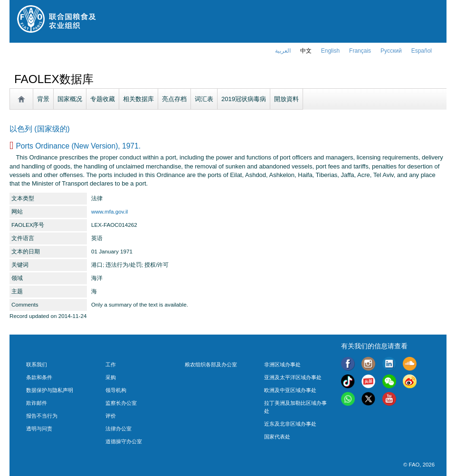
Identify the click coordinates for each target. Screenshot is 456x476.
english (330, 51)
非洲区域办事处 (282, 364)
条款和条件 (39, 377)
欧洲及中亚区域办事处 (290, 390)
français (360, 51)
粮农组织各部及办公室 (211, 364)
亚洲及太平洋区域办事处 (293, 377)
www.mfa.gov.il (109, 211)
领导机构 (116, 390)
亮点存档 (174, 99)
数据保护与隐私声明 (50, 390)
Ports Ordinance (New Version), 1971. (78, 146)
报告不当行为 (42, 416)
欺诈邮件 (37, 403)
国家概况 (70, 99)
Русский (391, 51)
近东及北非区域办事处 (290, 424)
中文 (306, 51)
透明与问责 (39, 429)
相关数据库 (138, 99)
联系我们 (37, 364)
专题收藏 (103, 99)
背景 (43, 99)
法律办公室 (119, 429)
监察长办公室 (121, 403)
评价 (111, 416)
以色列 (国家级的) (40, 129)
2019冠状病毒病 (244, 99)
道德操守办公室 (124, 441)
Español (422, 51)
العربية (283, 51)
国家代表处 (277, 437)
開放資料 (286, 99)
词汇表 (204, 99)
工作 (111, 364)
